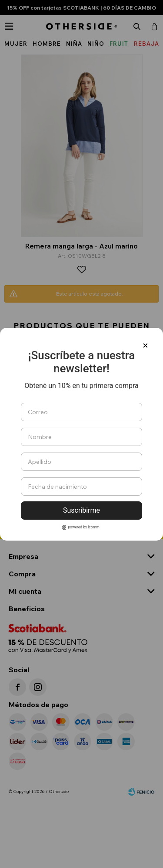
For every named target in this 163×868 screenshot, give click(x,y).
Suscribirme (81, 510)
